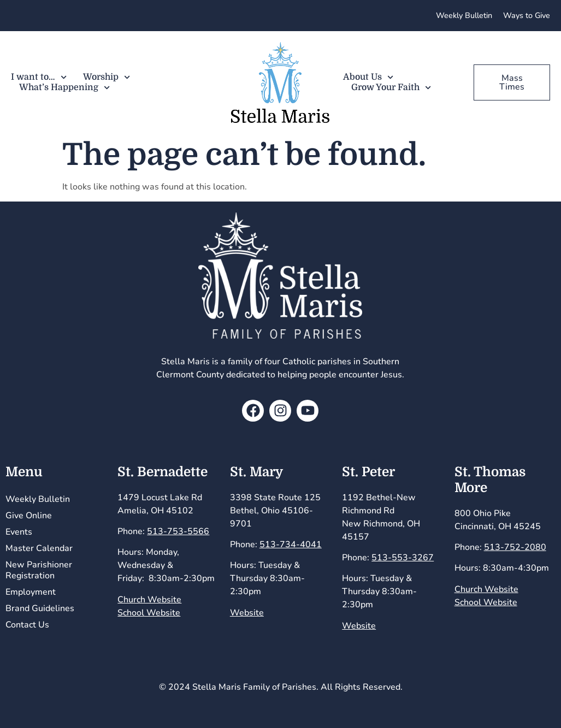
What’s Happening (64, 88)
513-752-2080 (515, 547)
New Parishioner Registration (39, 570)
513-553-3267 (403, 558)
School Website (149, 613)
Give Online (29, 516)
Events (19, 532)
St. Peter (368, 472)
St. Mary (256, 472)
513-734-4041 (291, 544)
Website (247, 613)
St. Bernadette (163, 472)
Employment (31, 592)
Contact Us (27, 625)
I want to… (39, 77)
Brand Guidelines (40, 608)
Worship (107, 77)
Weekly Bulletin (38, 499)
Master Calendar (39, 548)
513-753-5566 (178, 531)
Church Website (149, 600)
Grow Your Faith (391, 88)
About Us (368, 77)
